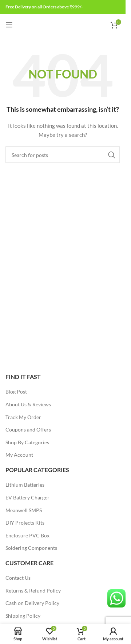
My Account (19, 455)
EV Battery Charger (27, 497)
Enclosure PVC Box (27, 535)
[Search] (63, 155)
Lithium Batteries (25, 485)
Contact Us (18, 578)
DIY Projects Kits (25, 523)
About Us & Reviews (28, 404)
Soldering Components (31, 548)
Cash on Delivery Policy (32, 603)
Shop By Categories (27, 442)
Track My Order (23, 417)
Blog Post (16, 392)
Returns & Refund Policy (33, 591)
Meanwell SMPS (24, 510)
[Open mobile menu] (9, 25)
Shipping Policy (23, 616)
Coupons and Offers (28, 430)
